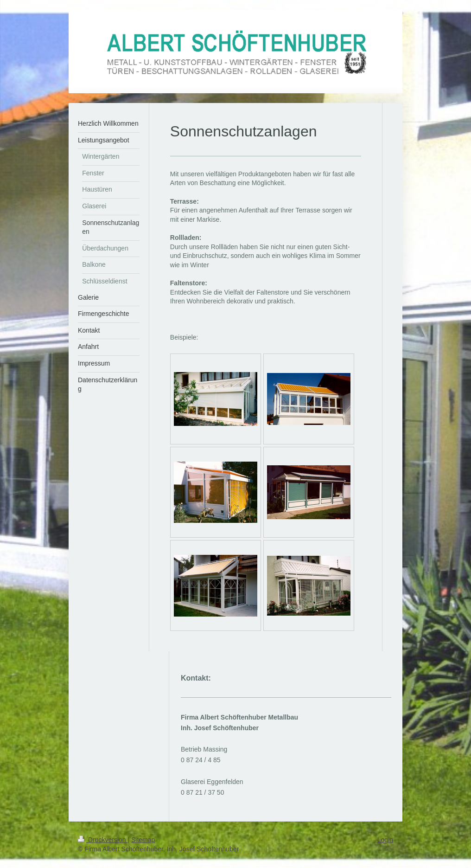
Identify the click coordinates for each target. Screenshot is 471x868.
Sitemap (143, 840)
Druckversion (103, 840)
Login (385, 840)
